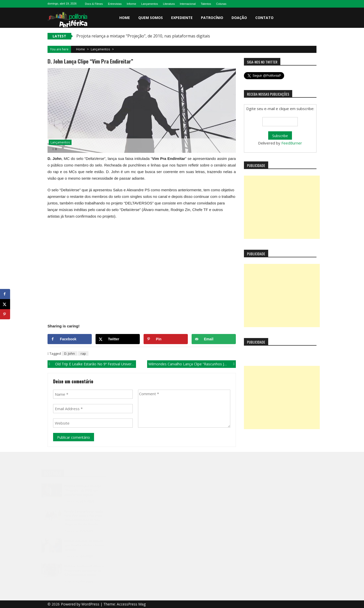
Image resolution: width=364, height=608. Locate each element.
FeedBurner (292, 143)
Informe (131, 4)
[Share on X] (118, 339)
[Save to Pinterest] (166, 339)
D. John (70, 353)
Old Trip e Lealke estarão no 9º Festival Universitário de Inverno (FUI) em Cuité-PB (96, 364)
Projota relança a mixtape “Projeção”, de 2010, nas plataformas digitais (143, 36)
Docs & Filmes (94, 4)
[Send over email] (214, 339)
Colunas (221, 4)
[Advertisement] (282, 207)
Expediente (182, 18)
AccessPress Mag (131, 604)
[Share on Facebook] (70, 339)
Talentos (206, 4)
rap (83, 353)
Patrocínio (212, 18)
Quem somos (151, 18)
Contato (264, 18)
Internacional (188, 4)
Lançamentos (150, 4)
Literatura (169, 4)
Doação (239, 18)
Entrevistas (115, 4)
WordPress (91, 604)
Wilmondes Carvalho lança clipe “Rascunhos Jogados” (192, 364)
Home (125, 18)
